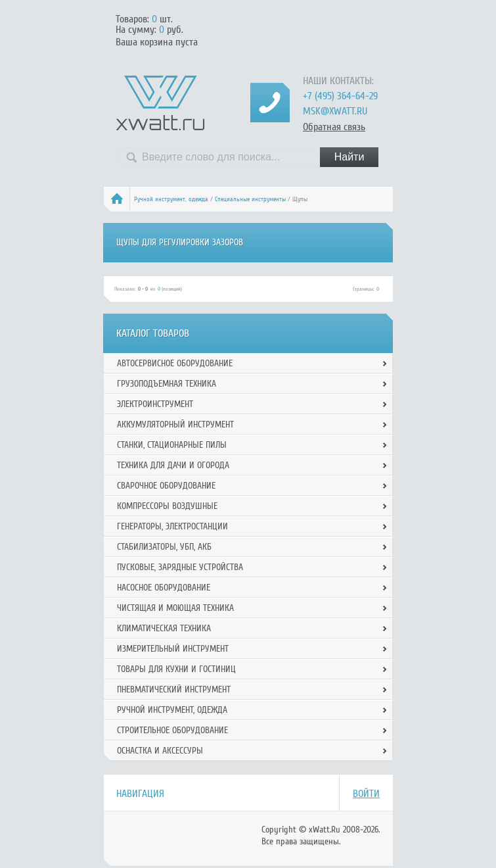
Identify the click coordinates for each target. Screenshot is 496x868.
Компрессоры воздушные (167, 506)
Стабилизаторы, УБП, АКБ (164, 547)
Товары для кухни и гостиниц (176, 669)
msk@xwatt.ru (335, 111)
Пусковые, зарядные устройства (180, 567)
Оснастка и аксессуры (160, 751)
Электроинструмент (155, 404)
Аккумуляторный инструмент (175, 424)
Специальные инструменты (250, 199)
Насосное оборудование (164, 588)
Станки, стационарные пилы (172, 445)
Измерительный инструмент (173, 649)
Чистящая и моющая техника (175, 608)
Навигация (140, 794)
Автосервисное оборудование (175, 363)
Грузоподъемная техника (167, 384)
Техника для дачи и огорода (173, 465)
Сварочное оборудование (166, 486)
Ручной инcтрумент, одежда (171, 199)
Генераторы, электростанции (172, 526)
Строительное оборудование (172, 730)
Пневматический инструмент (174, 689)
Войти (366, 794)
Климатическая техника (164, 628)
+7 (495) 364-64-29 (340, 96)
